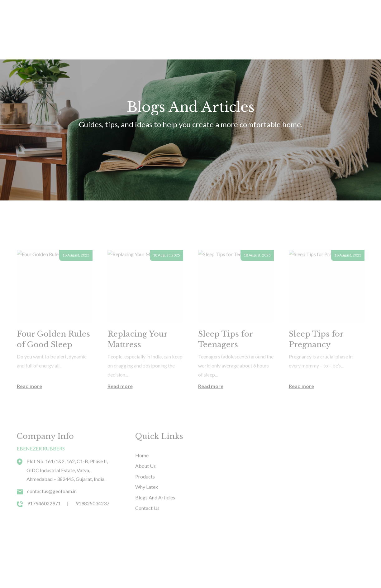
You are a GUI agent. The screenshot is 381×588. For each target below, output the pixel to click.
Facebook (298, 568)
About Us (135, 14)
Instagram (354, 568)
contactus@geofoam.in (52, 503)
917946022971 (44, 515)
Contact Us (228, 14)
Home (70, 14)
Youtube (326, 568)
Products (98, 14)
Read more (29, 397)
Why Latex (168, 14)
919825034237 (93, 515)
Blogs (197, 14)
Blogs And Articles (155, 509)
